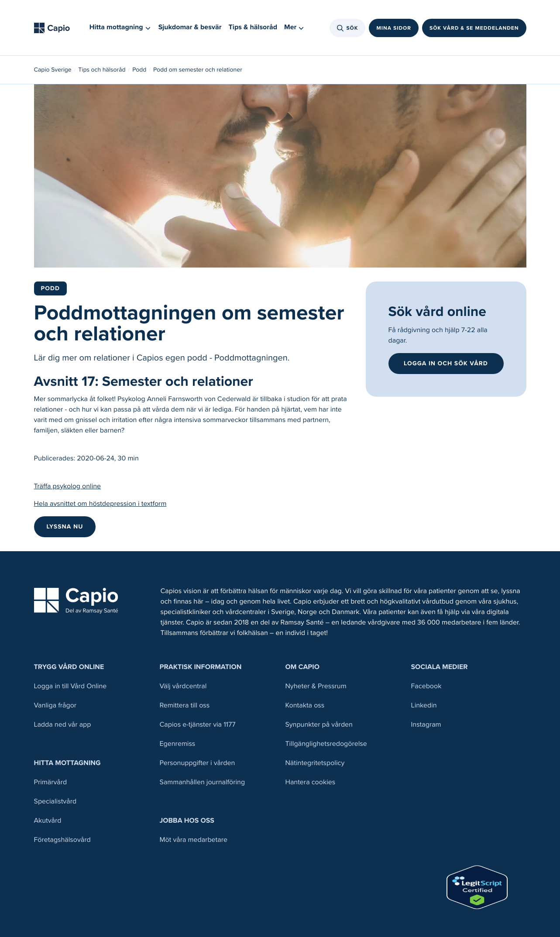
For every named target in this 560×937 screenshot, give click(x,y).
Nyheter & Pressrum (316, 686)
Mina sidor (394, 28)
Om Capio (302, 667)
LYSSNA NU (65, 527)
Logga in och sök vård (446, 363)
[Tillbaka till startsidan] (55, 28)
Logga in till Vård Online (70, 686)
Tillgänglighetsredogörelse (326, 744)
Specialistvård (55, 801)
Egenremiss (178, 744)
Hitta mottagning (67, 763)
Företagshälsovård (62, 840)
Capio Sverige (53, 70)
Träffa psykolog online (68, 486)
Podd (139, 70)
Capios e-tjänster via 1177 (198, 725)
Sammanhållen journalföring (203, 782)
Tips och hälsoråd (102, 70)
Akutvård (48, 821)
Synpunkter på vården (319, 725)
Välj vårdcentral (183, 686)
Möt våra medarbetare (194, 840)
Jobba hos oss (187, 821)
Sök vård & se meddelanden (474, 28)
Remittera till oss (185, 705)
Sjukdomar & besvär (190, 27)
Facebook (426, 686)
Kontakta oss (305, 705)
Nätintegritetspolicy (315, 763)
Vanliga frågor (55, 705)
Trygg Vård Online (69, 667)
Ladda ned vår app (63, 725)
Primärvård (51, 782)
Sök (348, 28)
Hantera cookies (311, 782)
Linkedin (424, 705)
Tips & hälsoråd (253, 27)
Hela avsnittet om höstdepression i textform (100, 504)
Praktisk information (201, 667)
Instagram (426, 725)
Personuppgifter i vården (198, 763)
